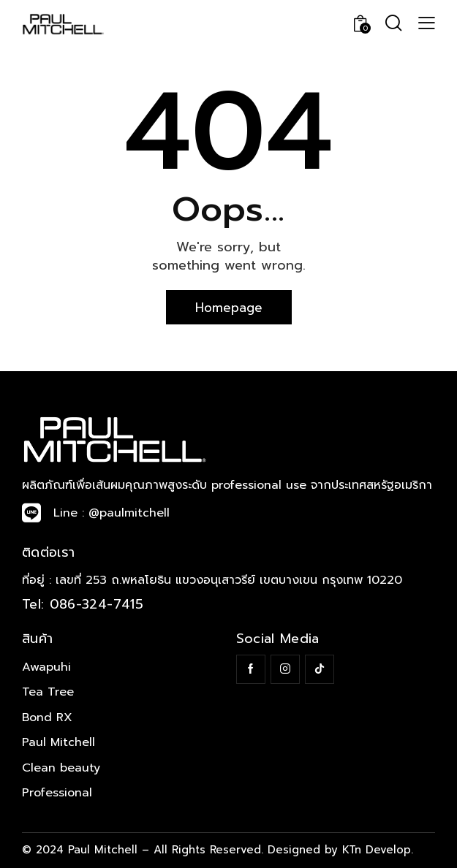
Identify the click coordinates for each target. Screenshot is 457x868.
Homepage (229, 308)
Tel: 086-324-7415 (83, 604)
